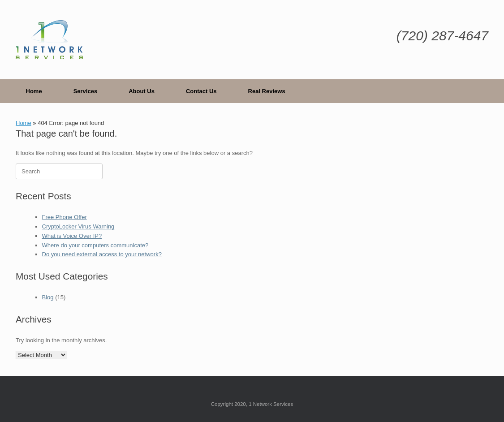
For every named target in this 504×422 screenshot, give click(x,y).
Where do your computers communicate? (95, 245)
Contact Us (201, 91)
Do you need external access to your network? (102, 254)
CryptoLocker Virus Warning (78, 226)
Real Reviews (267, 91)
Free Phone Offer (65, 217)
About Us (142, 91)
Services (86, 91)
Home (34, 91)
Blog (48, 297)
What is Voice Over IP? (72, 236)
